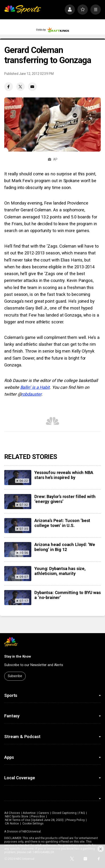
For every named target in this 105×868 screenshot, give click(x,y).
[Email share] (32, 87)
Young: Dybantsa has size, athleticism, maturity (60, 571)
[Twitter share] (21, 87)
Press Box (38, 816)
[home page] (23, 10)
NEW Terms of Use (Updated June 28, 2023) (34, 820)
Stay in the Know (18, 656)
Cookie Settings (33, 823)
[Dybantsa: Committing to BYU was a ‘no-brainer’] (18, 598)
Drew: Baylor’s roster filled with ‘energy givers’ (65, 499)
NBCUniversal (32, 831)
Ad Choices (12, 813)
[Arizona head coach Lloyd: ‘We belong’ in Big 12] (18, 550)
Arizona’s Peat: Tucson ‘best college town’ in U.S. (62, 523)
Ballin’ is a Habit (35, 387)
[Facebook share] (9, 87)
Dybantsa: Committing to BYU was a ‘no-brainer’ (67, 595)
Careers (44, 813)
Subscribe (15, 676)
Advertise (29, 813)
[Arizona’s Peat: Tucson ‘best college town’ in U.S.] (18, 526)
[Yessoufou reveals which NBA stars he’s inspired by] (18, 478)
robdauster (31, 394)
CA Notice (12, 823)
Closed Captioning (64, 813)
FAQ (82, 813)
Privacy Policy (76, 820)
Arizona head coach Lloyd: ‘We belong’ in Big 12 (65, 547)
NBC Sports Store (17, 816)
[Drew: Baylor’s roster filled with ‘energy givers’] (18, 502)
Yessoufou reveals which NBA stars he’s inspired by (64, 475)
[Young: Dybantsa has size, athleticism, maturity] (18, 574)
